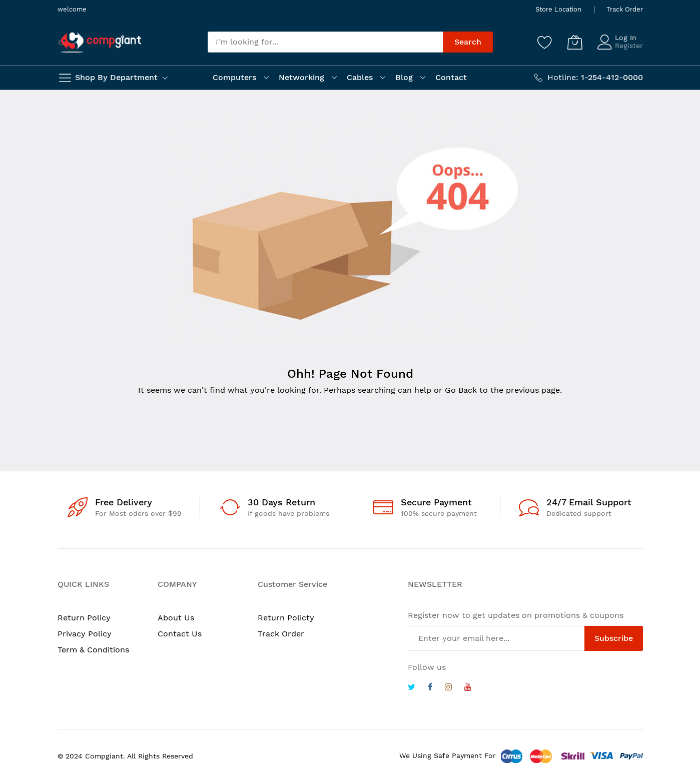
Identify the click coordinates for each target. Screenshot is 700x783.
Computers (234, 77)
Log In (626, 38)
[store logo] (100, 42)
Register (629, 46)
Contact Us (180, 634)
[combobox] (325, 42)
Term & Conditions (93, 650)
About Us (176, 618)
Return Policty (286, 618)
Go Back (461, 390)
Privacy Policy (85, 634)
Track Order (625, 9)
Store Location (558, 9)
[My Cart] (575, 42)
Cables (360, 77)
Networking (301, 77)
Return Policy (84, 618)
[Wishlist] (545, 42)
